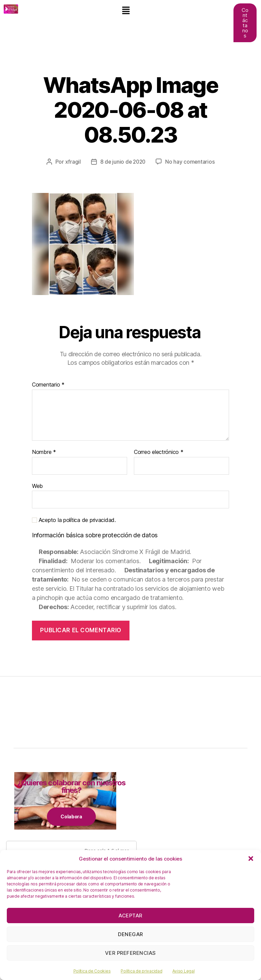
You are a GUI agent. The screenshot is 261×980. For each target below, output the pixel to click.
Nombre (44, 452)
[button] (251, 859)
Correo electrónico (159, 452)
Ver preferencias (130, 953)
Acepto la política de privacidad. (74, 520)
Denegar (130, 934)
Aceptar (130, 916)
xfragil (72, 162)
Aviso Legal (183, 971)
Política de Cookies (92, 971)
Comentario (48, 385)
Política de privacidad (141, 971)
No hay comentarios (191, 162)
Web (37, 486)
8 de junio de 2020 (123, 162)
